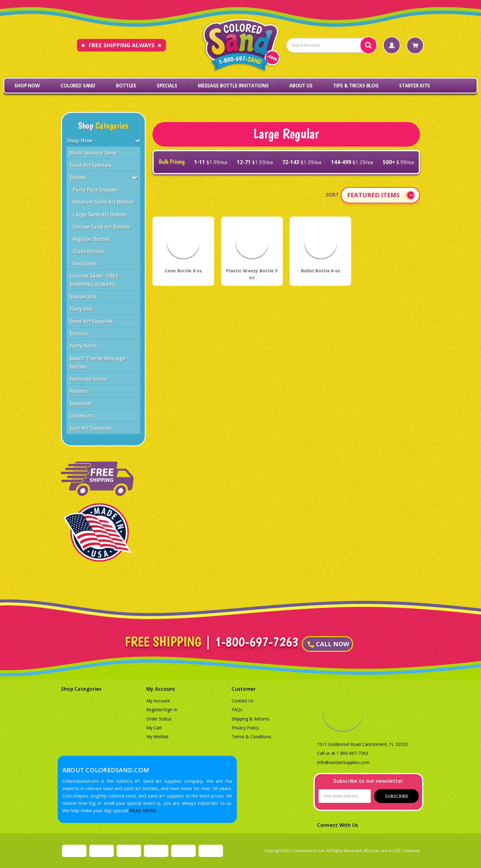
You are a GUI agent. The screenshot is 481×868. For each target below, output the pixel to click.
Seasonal (81, 403)
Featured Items (88, 379)
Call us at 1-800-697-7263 (343, 753)
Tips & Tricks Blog (356, 86)
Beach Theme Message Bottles (97, 362)
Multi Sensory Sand (93, 153)
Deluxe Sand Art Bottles (101, 227)
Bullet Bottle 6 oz (321, 271)
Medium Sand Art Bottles (103, 202)
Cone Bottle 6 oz (183, 271)
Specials (167, 86)
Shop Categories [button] (81, 689)
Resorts (79, 391)
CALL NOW (328, 644)
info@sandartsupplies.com (343, 762)
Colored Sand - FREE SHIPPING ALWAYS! (94, 280)
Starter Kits (415, 86)
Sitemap (412, 851)
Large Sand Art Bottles (100, 214)
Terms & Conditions (252, 737)
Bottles (126, 86)
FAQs (237, 710)
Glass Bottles (88, 251)
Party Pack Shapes (95, 189)
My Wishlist (158, 737)
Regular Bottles (91, 239)
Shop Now (27, 86)
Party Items (83, 346)
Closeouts (81, 415)
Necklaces (85, 263)
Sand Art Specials (91, 165)
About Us (301, 86)
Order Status (159, 719)
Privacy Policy (245, 728)
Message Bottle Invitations (233, 86)
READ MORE (143, 810)
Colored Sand (78, 86)
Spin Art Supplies (90, 428)
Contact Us (243, 701)
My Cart (154, 728)
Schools (79, 333)
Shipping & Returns (250, 719)
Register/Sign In (162, 710)
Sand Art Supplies (91, 321)
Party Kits (81, 309)
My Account (158, 701)
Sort (332, 195)
